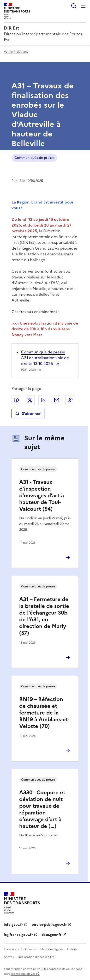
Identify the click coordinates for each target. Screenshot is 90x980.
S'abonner (28, 413)
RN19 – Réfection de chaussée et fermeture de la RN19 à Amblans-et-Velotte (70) (44, 713)
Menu (83, 6)
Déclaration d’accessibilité (36, 957)
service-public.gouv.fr (49, 925)
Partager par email (57, 400)
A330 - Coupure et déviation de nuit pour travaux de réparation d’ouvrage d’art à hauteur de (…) (42, 809)
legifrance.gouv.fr (18, 935)
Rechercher (74, 6)
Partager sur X (30, 400)
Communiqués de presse (34, 158)
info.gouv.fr (13, 925)
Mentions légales (52, 949)
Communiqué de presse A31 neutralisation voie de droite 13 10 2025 (45, 358)
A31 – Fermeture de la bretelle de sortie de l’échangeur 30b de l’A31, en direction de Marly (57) (44, 616)
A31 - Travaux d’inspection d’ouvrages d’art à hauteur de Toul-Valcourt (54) (42, 496)
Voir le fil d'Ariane (16, 52)
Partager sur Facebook (16, 400)
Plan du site (12, 949)
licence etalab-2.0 (23, 974)
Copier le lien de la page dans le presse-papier (70, 400)
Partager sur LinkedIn (43, 400)
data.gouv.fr (51, 935)
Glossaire (30, 949)
